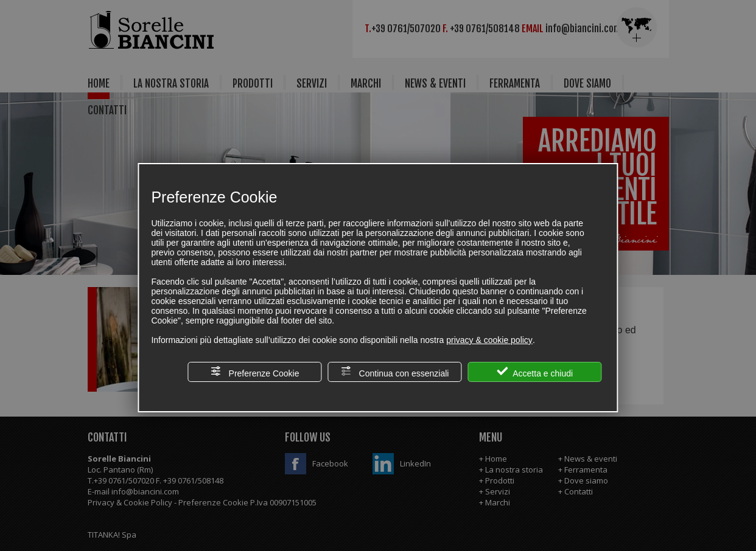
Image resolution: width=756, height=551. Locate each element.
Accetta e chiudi (535, 372)
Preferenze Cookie (255, 372)
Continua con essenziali (395, 372)
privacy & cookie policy (489, 340)
